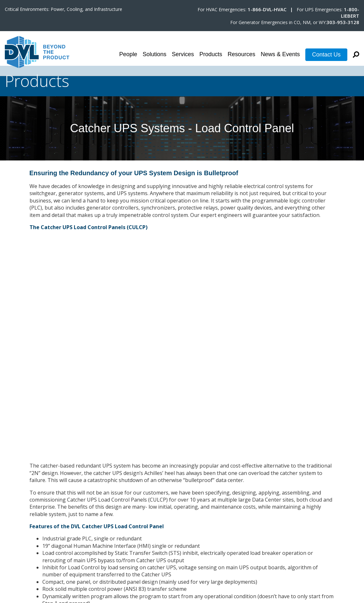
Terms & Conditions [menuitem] (335, 541)
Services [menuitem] (183, 54)
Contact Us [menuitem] (326, 55)
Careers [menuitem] (350, 534)
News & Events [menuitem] (280, 54)
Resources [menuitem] (241, 54)
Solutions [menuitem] (155, 54)
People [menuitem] (128, 54)
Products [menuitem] (211, 54)
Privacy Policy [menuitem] (343, 548)
